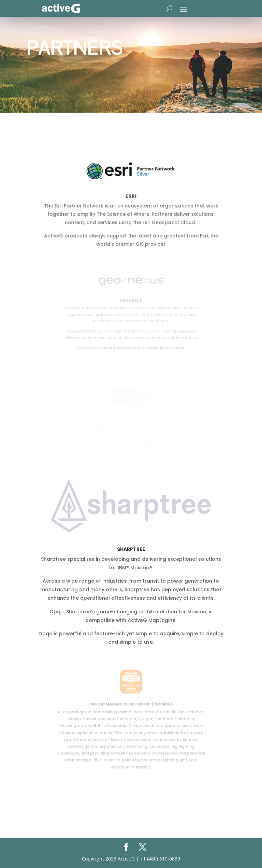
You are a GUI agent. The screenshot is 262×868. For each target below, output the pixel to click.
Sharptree (131, 549)
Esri (131, 196)
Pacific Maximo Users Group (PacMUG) (131, 705)
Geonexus (131, 301)
